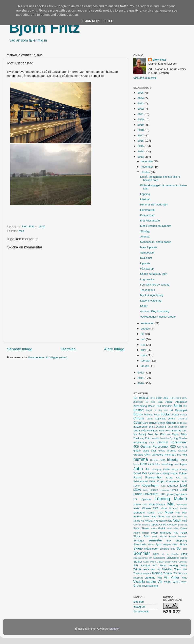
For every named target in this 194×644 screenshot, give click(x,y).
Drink (152, 427)
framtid (155, 438)
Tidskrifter (167, 569)
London (154, 490)
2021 (141, 114)
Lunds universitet (146, 494)
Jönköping (157, 470)
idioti (151, 464)
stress (184, 558)
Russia (172, 536)
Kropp (161, 481)
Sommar (142, 553)
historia (172, 460)
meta (136, 508)
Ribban (137, 536)
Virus (184, 578)
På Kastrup (147, 269)
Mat (171, 504)
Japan (183, 464)
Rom (146, 536)
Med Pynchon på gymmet (156, 226)
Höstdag (145, 199)
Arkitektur (181, 402)
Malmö (180, 499)
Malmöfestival (157, 504)
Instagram (139, 607)
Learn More (91, 21)
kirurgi (166, 473)
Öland (140, 586)
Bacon (152, 406)
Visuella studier (145, 582)
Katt (144, 473)
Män (185, 513)
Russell (163, 536)
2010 (141, 383)
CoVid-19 (182, 419)
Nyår (156, 521)
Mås (178, 513)
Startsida (68, 349)
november (147, 167)
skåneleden (151, 549)
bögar (176, 415)
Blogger (114, 629)
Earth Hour (165, 431)
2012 (141, 373)
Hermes (154, 460)
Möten (147, 517)
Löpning (145, 194)
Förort (152, 443)
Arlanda (145, 237)
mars (144, 355)
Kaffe (166, 469)
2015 (141, 146)
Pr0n (170, 528)
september (148, 323)
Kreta (169, 478)
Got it (109, 21)
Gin (179, 447)
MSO (160, 513)
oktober (146, 172)
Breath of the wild (157, 410)
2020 (141, 119)
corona (172, 419)
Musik (169, 512)
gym (148, 454)
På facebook (141, 611)
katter (151, 473)
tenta (146, 569)
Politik (162, 528)
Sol (179, 548)
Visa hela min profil (145, 78)
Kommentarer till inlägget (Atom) (48, 357)
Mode (164, 508)
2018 (141, 130)
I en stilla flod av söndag (155, 285)
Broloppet (181, 410)
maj (143, 345)
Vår (160, 582)
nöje (170, 521)
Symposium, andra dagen (156, 242)
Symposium (147, 253)
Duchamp (161, 427)
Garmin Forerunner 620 (158, 446)
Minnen (146, 508)
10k (135, 398)
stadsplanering (140, 558)
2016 (141, 141)
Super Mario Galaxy (153, 562)
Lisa (163, 486)
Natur (161, 516)
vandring (150, 578)
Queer (183, 528)
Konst (138, 477)
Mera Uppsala (149, 247)
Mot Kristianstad (150, 221)
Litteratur (173, 486)
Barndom (167, 406)
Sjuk (158, 544)
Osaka (163, 525)
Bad (159, 406)
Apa (160, 402)
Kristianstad (147, 215)
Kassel (137, 473)
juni (143, 339)
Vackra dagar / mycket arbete (158, 317)
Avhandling (140, 406)
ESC (185, 431)
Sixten (151, 545)
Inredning (167, 464)
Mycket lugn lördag (152, 295)
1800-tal (144, 398)
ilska (158, 464)
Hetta (162, 460)
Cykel (137, 423)
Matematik (182, 505)
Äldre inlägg (114, 349)
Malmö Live (140, 505)
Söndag (145, 231)
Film (163, 434)
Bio (185, 406)
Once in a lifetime (142, 525)
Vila (160, 578)
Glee (185, 447)
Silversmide (140, 545)
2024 (141, 98)
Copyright (160, 419)
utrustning (138, 578)
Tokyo (178, 569)
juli (143, 334)
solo (185, 549)
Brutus (138, 414)
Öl (135, 586)
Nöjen (177, 520)
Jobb (138, 469)
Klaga (174, 473)
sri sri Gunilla (170, 554)
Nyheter (149, 521)
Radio (137, 533)
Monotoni (139, 513)
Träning (157, 573)
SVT (155, 566)
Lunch (174, 490)
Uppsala (145, 263)
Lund (183, 490)
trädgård (147, 573)
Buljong (148, 415)
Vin (166, 577)
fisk (169, 434)
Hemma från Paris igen (154, 205)
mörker (138, 516)
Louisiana (164, 490)
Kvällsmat (146, 258)
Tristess (138, 573)
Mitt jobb (139, 602)
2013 (141, 157)
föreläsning (140, 442)
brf (171, 410)
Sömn (163, 565)
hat (179, 455)
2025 (141, 93)
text (153, 569)
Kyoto (137, 486)
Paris (137, 528)
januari (145, 366)
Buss (157, 415)
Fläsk (184, 434)
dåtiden (183, 427)
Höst (143, 464)
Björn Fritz (44, 28)
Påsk (176, 528)
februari (146, 361)
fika (157, 434)
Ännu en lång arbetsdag (155, 311)
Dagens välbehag (151, 301)
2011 (141, 378)
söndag (173, 565)
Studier (138, 562)
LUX (162, 494)
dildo (180, 423)
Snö (173, 549)
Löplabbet (146, 499)
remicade (166, 533)
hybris (136, 464)
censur (184, 415)
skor (175, 544)
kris (185, 478)
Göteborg (158, 455)
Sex (169, 541)
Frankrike (164, 438)
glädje (137, 451)
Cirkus (150, 419)
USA (185, 573)
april (144, 350)
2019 (141, 125)
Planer (145, 528)
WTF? (177, 582)
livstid (145, 490)
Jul (147, 469)
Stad (184, 554)
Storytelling (173, 558)
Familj (142, 434)
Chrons (139, 418)
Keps (159, 473)
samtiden (182, 536)
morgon (151, 513)
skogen (167, 545)
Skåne (138, 548)
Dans (145, 423)
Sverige (145, 565)
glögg (146, 451)
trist (185, 569)
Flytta (175, 434)
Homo (183, 460)
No (186, 517)
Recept (145, 533)
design (171, 423)
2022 (141, 109)
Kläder (183, 473)
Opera (155, 525)
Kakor (175, 470)
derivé (153, 423)
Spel (156, 554)
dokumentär (141, 427)
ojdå (185, 521)
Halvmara (170, 455)
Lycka (169, 494)
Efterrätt (177, 431)
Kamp (183, 469)
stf (150, 558)
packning (183, 525)
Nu (142, 521)
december (147, 161)
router (155, 536)
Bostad (138, 410)
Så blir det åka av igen (154, 274)
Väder (168, 582)
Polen (154, 528)
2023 (141, 103)
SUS (136, 566)
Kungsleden (173, 481)
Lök (135, 499)
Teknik (137, 569)
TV (175, 573)
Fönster (183, 438)
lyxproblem (180, 494)
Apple (169, 402)
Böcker (166, 414)
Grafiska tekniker (177, 451)
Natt (154, 516)
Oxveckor (172, 525)
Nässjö (163, 521)
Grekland (138, 455)
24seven (138, 402)
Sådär (144, 306)
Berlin (178, 406)
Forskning (139, 438)
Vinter (175, 577)
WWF (184, 582)
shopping (181, 541)
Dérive (162, 423)
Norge (137, 521)
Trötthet (168, 573)
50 (147, 402)
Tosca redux (148, 290)
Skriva (183, 544)
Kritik (152, 481)
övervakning (151, 586)
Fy (171, 438)
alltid (153, 402)
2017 (141, 135)
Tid (159, 569)
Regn (154, 533)
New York (171, 517)
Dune (170, 427)
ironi (176, 464)
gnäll (154, 451)
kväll (185, 481)
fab (135, 434)
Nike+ (180, 517)
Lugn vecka (147, 279)
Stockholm (159, 558)
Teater (183, 566)
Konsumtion (154, 477)
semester (155, 540)
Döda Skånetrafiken (145, 431)
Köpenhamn (150, 485)
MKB (156, 508)
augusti (146, 329)
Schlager (139, 541)
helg (184, 455)
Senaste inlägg (20, 349)
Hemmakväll (148, 210)
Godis (162, 451)
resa (21, 231)
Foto (148, 438)
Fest (150, 434)
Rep (176, 533)
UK (180, 573)
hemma (141, 459)
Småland (164, 549)
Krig (178, 478)
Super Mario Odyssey (176, 562)
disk (185, 423)
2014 (141, 151)
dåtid (176, 427)
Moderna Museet (178, 508)
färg (176, 438)
